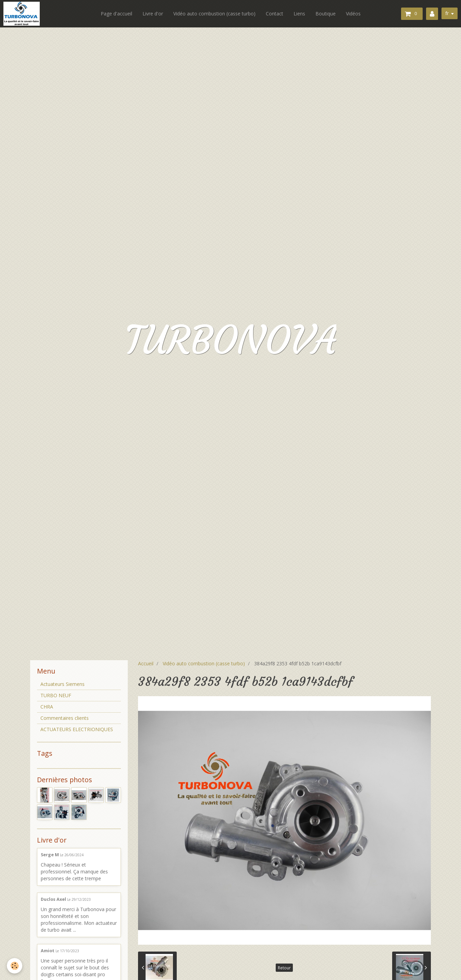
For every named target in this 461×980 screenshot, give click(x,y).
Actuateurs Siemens (63, 684)
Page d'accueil (116, 14)
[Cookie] (15, 966)
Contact (275, 14)
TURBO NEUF (56, 695)
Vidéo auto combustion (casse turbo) (214, 14)
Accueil (146, 663)
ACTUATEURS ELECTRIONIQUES (77, 729)
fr (447, 13)
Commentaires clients (65, 718)
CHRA (47, 707)
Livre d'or (153, 14)
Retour (284, 968)
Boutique (326, 14)
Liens (299, 14)
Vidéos (353, 14)
